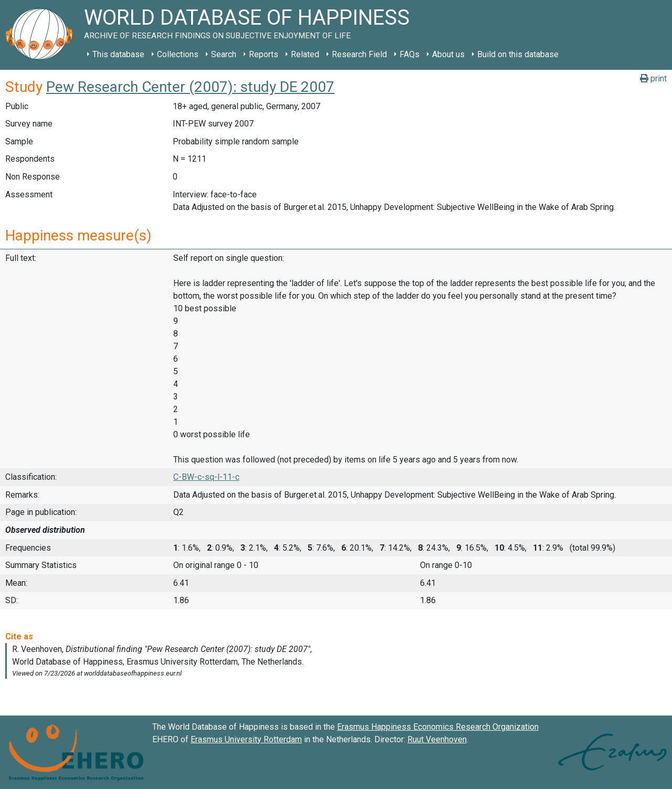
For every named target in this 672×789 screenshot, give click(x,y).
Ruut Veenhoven (437, 739)
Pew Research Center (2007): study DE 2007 (190, 87)
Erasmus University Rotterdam (246, 739)
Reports (264, 54)
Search (224, 54)
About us (448, 54)
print (653, 78)
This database (118, 54)
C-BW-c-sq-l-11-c (206, 477)
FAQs (409, 54)
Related (305, 54)
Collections (178, 54)
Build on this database (518, 54)
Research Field (359, 54)
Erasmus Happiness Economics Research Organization (438, 727)
